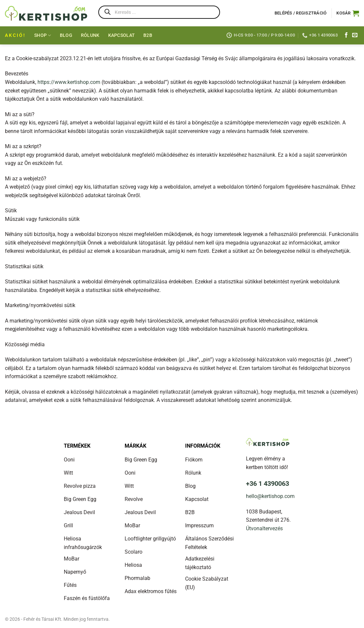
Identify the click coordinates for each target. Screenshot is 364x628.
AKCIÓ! (15, 35)
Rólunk (90, 35)
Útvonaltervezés (264, 528)
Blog (66, 35)
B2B (148, 35)
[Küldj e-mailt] (355, 35)
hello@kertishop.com (270, 496)
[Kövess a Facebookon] (346, 35)
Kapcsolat (122, 35)
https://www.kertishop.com (69, 82)
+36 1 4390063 (267, 484)
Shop (43, 35)
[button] (348, 13)
